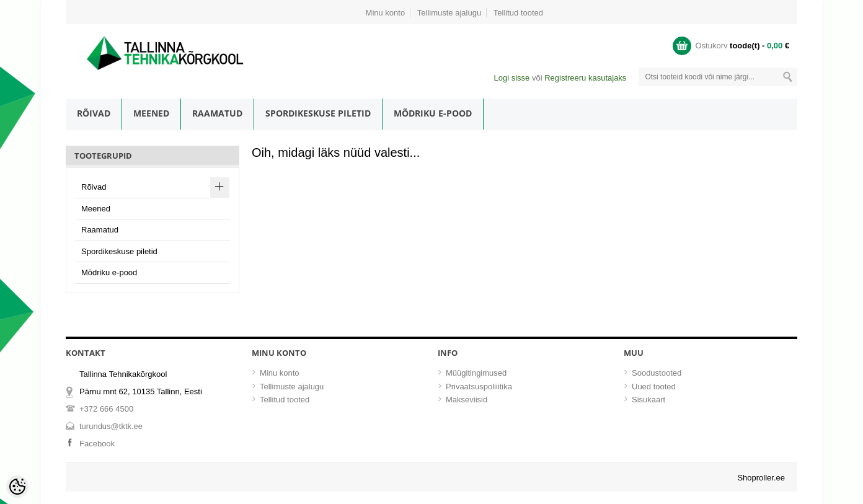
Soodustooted (657, 373)
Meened (151, 113)
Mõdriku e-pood (433, 113)
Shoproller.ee (761, 478)
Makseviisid (467, 400)
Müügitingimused (476, 373)
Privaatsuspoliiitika (479, 387)
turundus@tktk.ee (111, 426)
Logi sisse (511, 78)
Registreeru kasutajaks (585, 78)
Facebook (97, 444)
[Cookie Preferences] (17, 487)
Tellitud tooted (518, 13)
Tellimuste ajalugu (449, 13)
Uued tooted (654, 387)
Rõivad (94, 113)
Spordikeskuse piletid (318, 113)
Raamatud (217, 113)
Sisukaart (648, 400)
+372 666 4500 (106, 409)
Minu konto (386, 13)
